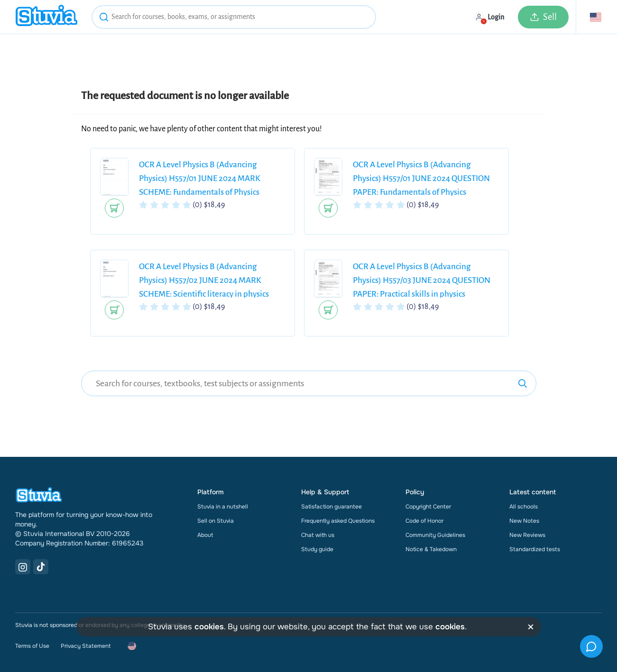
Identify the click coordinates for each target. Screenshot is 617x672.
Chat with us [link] (318, 535)
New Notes (524, 521)
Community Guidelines (435, 535)
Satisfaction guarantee (332, 507)
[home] (46, 17)
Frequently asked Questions (338, 521)
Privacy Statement (86, 646)
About (205, 535)
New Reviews (527, 535)
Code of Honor (424, 521)
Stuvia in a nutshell (223, 507)
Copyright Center (428, 507)
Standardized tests (535, 549)
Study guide (317, 549)
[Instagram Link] (23, 567)
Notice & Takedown (431, 549)
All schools (524, 507)
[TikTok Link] (41, 567)
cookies (209, 627)
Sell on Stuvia (216, 521)
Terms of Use (32, 646)
